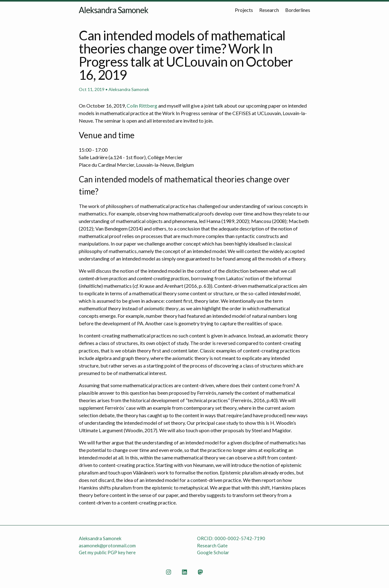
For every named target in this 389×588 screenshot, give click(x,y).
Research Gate (212, 545)
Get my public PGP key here (107, 552)
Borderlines (298, 10)
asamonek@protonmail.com (107, 545)
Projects (244, 10)
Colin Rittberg (142, 106)
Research (269, 10)
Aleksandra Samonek (114, 10)
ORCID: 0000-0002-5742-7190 (231, 538)
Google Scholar (213, 552)
